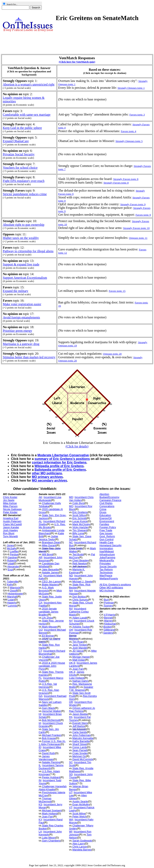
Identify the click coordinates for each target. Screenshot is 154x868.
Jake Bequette (50, 569)
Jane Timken (80, 645)
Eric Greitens (80, 512)
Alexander (13, 566)
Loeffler (14, 551)
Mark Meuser (50, 627)
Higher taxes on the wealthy (21, 238)
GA (41, 696)
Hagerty (12, 603)
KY (40, 819)
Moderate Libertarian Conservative (63, 455)
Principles (105, 563)
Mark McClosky (81, 524)
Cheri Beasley (81, 560)
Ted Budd (78, 554)
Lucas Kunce (80, 521)
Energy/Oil (106, 518)
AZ (40, 575)
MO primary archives (47, 477)
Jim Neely (9, 500)
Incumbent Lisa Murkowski (50, 499)
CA (41, 603)
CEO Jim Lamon (51, 582)
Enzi (10, 569)
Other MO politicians (111, 588)
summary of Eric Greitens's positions (62, 459)
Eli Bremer (48, 636)
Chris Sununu (80, 600)
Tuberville (13, 582)
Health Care (106, 542)
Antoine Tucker (81, 627)
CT (40, 651)
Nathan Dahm (80, 681)
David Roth (48, 753)
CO (41, 630)
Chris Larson (80, 847)
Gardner (12, 557)
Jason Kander (11, 527)
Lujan (11, 600)
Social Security (108, 566)
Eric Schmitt (79, 518)
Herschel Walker (51, 711)
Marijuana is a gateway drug (21, 344)
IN (40, 780)
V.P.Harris (109, 615)
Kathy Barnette (81, 741)
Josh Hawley (10, 530)
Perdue (14, 554)
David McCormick (83, 759)
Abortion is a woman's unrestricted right (29, 84)
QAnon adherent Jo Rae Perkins (82, 710)
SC (71, 762)
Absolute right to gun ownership (24, 225)
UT (71, 792)
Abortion (104, 494)
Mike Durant (49, 545)
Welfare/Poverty (109, 578)
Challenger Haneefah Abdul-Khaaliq (53, 788)
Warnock (15, 588)
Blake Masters (50, 585)
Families (104, 524)
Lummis (12, 606)
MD (71, 497)
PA (71, 717)
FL (40, 678)
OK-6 (72, 663)
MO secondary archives (49, 480)
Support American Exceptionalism (25, 278)
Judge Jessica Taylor (48, 538)
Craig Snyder (80, 753)
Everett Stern (80, 723)
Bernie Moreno (73, 637)
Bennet (108, 618)
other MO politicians (47, 473)
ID (40, 747)
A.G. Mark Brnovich (46, 589)
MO (71, 506)
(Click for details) (77, 446)
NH (71, 591)
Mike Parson (10, 506)
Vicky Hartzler (80, 527)
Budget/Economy (109, 497)
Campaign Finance (110, 500)
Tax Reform (106, 569)
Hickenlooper (15, 594)
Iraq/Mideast (107, 551)
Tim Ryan (78, 642)
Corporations (107, 506)
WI (71, 832)
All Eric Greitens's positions (115, 585)
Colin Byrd (78, 503)
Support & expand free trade (21, 264)
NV (71, 609)
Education (105, 515)
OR (71, 702)
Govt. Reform (107, 536)
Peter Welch (80, 816)
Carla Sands (80, 732)
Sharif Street (80, 744)
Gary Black (48, 708)
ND (71, 575)
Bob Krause (49, 738)
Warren (108, 621)
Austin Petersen (12, 521)
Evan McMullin (81, 804)
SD (71, 774)
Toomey (108, 606)
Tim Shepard (80, 530)
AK (40, 497)
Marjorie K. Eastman (77, 571)
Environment (107, 521)
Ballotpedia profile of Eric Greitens (60, 470)
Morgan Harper (81, 657)
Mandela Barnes (82, 850)
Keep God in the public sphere (22, 128)
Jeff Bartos (79, 726)
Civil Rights (106, 503)
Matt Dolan (79, 660)
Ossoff (14, 591)
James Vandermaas (46, 758)
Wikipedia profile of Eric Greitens (59, 466)
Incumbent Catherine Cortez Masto (79, 612)
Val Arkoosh (79, 729)
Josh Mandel (80, 648)
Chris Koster (10, 497)
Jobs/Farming (107, 557)
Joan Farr (48, 816)
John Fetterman (82, 735)
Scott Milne (79, 813)
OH (71, 630)
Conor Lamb (80, 747)
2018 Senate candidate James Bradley (49, 612)
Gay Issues (106, 533)
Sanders (108, 633)
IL (40, 765)
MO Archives (107, 591)
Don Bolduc (79, 597)
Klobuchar (110, 624)
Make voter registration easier (22, 304)
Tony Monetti (10, 536)
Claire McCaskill (12, 524)
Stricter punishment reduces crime (25, 194)
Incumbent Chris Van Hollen (81, 499)
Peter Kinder (10, 512)
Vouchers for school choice (20, 168)
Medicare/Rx (107, 560)
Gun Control (106, 539)
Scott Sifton (79, 515)
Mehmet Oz (79, 756)
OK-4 (72, 672)
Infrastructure (107, 554)
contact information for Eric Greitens (59, 462)
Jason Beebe (80, 714)
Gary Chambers (51, 841)
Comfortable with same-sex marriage (27, 115)
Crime (103, 509)
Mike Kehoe (10, 503)
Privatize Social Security (19, 154)
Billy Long (78, 533)
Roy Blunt (9, 533)
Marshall (12, 597)
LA (40, 832)
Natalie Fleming (51, 762)
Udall (11, 563)
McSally (12, 548)
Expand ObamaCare (16, 141)
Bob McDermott (51, 720)
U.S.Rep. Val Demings (48, 685)
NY (71, 621)
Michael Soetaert (52, 810)
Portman (109, 603)
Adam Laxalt (80, 618)
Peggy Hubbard (51, 777)
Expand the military (16, 291)
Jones (11, 545)
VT (70, 807)
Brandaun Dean (51, 542)
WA (71, 819)
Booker (107, 627)
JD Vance (78, 651)
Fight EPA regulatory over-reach (24, 181)
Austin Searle (80, 801)
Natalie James (50, 572)
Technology (106, 572)
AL (40, 521)
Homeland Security (110, 545)
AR (41, 557)
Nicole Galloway (12, 509)
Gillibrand (109, 630)
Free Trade (106, 530)
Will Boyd (47, 554)
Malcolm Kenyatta (83, 738)
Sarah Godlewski (82, 841)
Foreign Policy (108, 527)
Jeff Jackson (80, 566)
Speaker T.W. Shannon (81, 688)
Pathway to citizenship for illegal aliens (28, 251)
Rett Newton (80, 563)
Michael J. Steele (82, 582)
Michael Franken (52, 735)
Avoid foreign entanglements (21, 317)
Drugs (103, 512)
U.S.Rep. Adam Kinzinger (49, 773)
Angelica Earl (11, 518)
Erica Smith (76, 548)
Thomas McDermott (45, 800)
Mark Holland (50, 813)
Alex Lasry (79, 844)
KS (40, 804)
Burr (106, 600)
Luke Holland (77, 678)
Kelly (10, 585)
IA (40, 723)
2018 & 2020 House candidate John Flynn (52, 666)
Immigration (106, 548)
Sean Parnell (80, 750)
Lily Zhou (47, 618)
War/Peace (106, 575)
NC (71, 542)
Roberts (12, 560)
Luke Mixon (49, 838)
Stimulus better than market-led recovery (29, 357)
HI (40, 714)
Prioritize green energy (17, 331)
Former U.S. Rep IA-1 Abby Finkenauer (52, 743)
